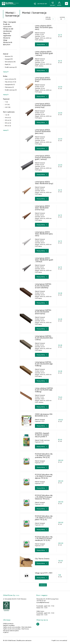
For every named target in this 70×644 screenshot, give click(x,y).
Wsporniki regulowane (7, 35)
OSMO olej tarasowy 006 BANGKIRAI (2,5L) (44, 415)
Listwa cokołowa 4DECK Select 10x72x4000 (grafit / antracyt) (44, 53)
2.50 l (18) (8, 107)
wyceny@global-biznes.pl (43, 602)
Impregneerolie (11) (10, 85)
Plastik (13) (8, 64)
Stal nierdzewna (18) (10, 62)
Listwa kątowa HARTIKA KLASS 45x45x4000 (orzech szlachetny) (43, 286)
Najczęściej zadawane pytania (11, 631)
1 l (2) (6, 102)
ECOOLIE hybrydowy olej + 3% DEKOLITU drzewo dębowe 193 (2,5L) (44, 476)
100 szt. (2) (8, 118)
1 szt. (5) (7, 115)
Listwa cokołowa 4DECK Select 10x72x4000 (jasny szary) (44, 27)
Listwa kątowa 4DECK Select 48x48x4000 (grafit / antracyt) (44, 260)
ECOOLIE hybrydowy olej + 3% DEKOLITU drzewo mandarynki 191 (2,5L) (44, 539)
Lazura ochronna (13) (10, 79)
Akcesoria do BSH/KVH (8, 44)
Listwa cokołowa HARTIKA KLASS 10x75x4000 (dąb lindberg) (44, 390)
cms (58, 640)
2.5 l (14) (7, 105)
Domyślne (50, 19)
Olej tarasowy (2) (9, 87)
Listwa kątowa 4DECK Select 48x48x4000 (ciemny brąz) (42, 208)
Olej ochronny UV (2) (10, 82)
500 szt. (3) (8, 123)
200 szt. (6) (8, 120)
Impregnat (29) (9, 59)
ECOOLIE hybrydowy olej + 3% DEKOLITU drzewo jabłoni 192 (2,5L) (44, 518)
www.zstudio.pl (63, 640)
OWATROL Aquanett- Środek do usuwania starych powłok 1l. (42, 435)
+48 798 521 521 (42, 4)
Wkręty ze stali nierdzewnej (8, 30)
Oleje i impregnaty (10, 22)
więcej (6, 72)
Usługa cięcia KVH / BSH (44, 573)
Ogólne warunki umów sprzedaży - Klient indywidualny (17, 627)
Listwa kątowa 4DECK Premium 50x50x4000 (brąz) (43, 80)
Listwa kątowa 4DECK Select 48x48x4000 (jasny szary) (44, 234)
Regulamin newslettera (9, 625)
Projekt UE (6, 632)
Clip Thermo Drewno (42, 559)
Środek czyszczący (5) (11, 67)
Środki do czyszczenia (7, 25)
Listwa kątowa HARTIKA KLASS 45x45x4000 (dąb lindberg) (44, 364)
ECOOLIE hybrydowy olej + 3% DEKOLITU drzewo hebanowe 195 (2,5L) (44, 497)
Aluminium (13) (9, 56)
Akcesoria (7, 38)
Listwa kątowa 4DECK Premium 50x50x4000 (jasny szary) (43, 132)
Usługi (5, 40)
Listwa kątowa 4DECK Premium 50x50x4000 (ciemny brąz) (43, 105)
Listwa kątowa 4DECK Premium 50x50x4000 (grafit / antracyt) (43, 158)
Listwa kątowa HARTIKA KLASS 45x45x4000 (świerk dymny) (43, 312)
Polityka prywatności (8, 624)
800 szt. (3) (8, 126)
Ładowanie (43, 585)
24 (63, 19)
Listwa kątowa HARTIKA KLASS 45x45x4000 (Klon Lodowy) (44, 338)
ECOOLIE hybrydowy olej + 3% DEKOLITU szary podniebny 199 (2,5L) (44, 456)
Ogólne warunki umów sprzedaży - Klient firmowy (16, 629)
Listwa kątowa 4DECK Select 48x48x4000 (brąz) (44, 183)
